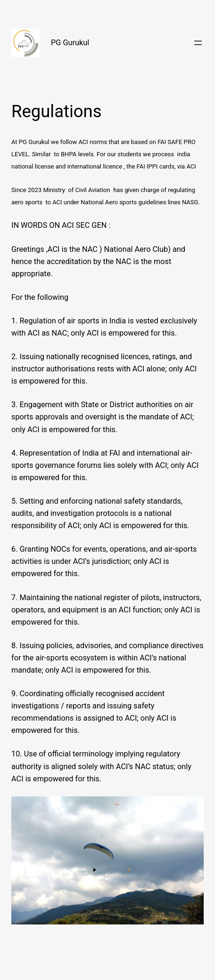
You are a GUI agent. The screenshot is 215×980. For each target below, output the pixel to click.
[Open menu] (198, 43)
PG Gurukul (70, 43)
